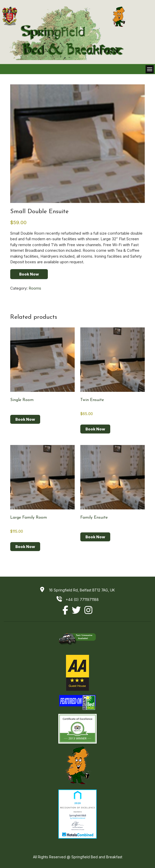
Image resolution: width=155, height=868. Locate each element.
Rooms (35, 288)
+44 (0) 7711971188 (78, 599)
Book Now (29, 274)
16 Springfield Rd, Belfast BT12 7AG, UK (81, 590)
